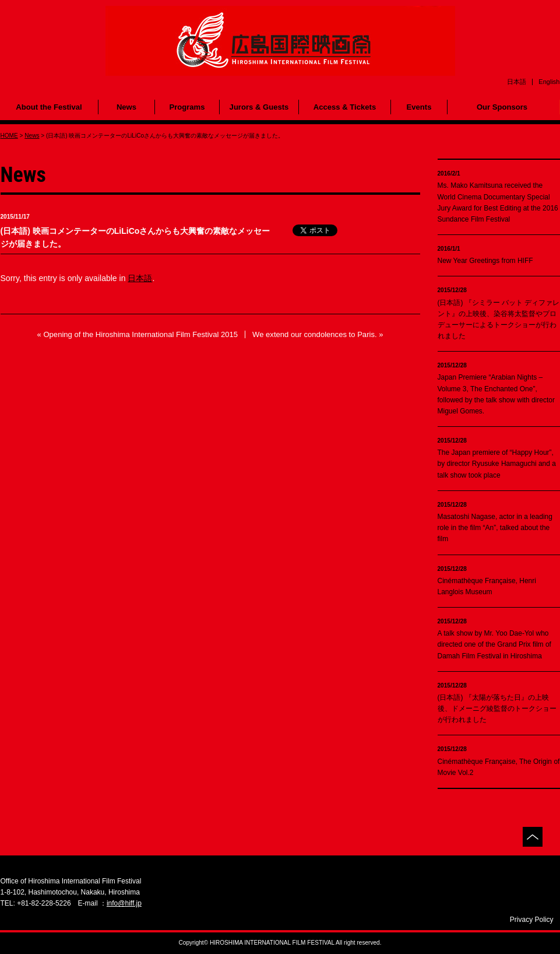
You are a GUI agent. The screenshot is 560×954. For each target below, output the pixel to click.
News (126, 107)
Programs (187, 107)
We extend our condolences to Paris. (315, 334)
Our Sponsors (502, 107)
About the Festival (49, 107)
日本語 (140, 278)
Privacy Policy (532, 920)
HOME (9, 136)
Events (419, 107)
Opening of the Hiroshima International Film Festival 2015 (140, 334)
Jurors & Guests (259, 107)
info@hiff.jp (124, 903)
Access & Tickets (345, 107)
